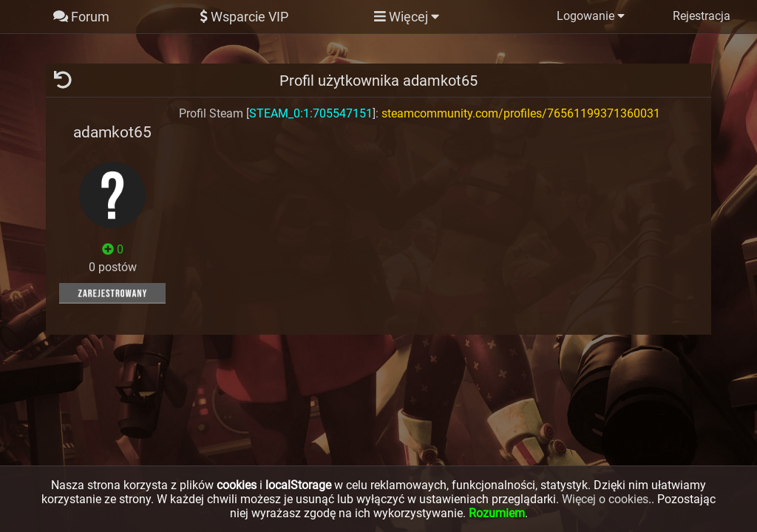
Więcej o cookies (605, 499)
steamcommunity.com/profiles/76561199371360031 (521, 113)
